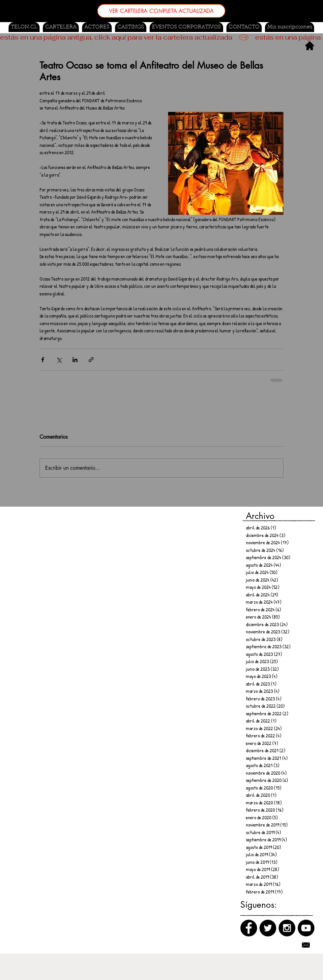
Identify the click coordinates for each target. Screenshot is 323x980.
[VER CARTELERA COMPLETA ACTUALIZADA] (161, 11)
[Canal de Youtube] (306, 928)
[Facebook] (249, 928)
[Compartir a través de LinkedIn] (75, 360)
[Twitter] (268, 928)
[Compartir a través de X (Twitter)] (59, 360)
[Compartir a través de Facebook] (43, 360)
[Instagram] (287, 928)
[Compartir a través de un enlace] (91, 360)
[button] (131, 27)
